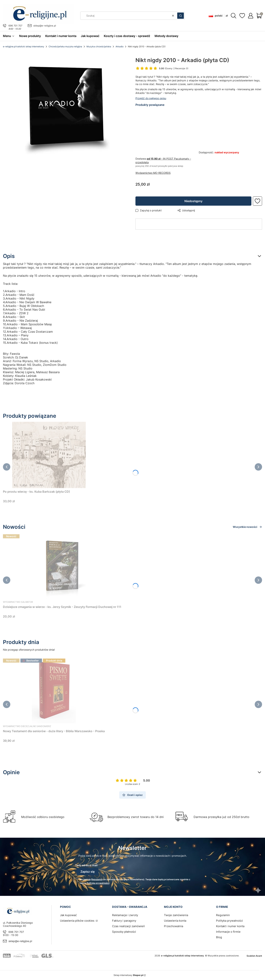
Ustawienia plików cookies (78, 921)
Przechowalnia (174, 926)
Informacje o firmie (228, 932)
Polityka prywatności (229, 921)
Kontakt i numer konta (230, 926)
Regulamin (97, 879)
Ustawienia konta (175, 921)
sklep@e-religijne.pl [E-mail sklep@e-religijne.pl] (45, 26)
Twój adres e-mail (86, 865)
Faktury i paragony (124, 921)
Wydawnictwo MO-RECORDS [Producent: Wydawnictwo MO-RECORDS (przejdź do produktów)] (153, 173)
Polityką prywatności (98, 883)
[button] (181, 16)
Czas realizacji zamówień (128, 926)
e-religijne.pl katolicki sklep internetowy (24, 46)
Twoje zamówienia (176, 915)
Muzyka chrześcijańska (99, 46)
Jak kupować (68, 915)
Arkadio (120, 46)
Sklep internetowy (128, 975)
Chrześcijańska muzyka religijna (65, 46)
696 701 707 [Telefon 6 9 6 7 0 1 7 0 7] (15, 26)
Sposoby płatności (124, 932)
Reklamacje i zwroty (125, 915)
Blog (219, 937)
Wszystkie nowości (247, 527)
